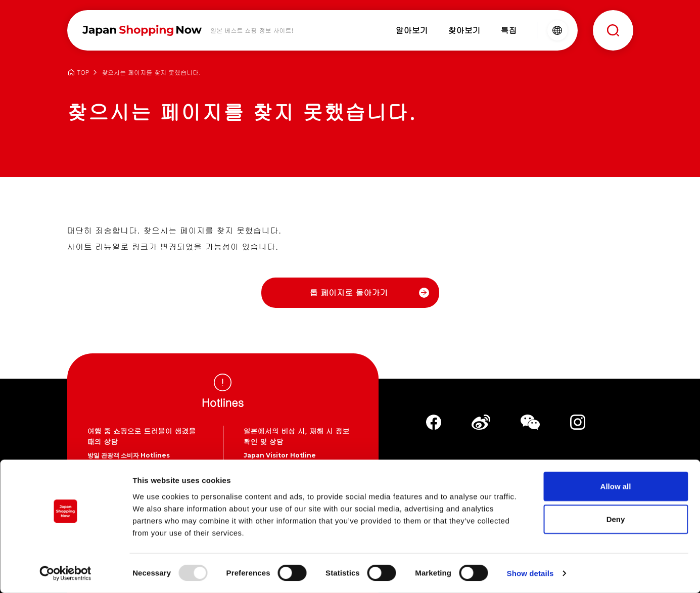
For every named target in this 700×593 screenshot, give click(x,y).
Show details (530, 573)
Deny (616, 519)
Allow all (616, 486)
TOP (83, 73)
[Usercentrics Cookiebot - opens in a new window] (65, 573)
